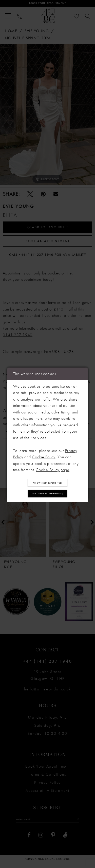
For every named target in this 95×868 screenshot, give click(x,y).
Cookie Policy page (53, 469)
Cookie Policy (44, 456)
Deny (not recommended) (48, 494)
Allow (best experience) (48, 483)
